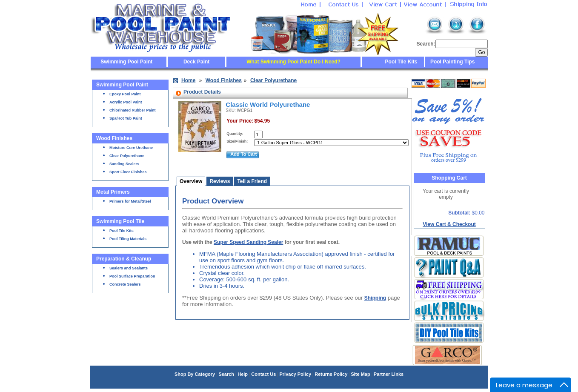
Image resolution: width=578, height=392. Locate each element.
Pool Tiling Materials (128, 239)
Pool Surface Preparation (132, 276)
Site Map (360, 374)
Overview (191, 181)
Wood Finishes (114, 138)
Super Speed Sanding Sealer (248, 242)
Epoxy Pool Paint (125, 94)
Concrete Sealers (125, 284)
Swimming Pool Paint (126, 62)
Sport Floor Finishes (128, 172)
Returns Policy (331, 374)
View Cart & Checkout (449, 224)
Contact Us (263, 374)
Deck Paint (196, 62)
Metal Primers (113, 192)
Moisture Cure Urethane (131, 148)
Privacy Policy (295, 374)
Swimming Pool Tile (120, 221)
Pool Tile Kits (401, 62)
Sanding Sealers (124, 164)
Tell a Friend (252, 181)
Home (188, 80)
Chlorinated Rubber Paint (133, 110)
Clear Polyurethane (127, 156)
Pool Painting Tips (452, 62)
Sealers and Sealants (129, 268)
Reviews (220, 181)
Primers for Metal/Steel (130, 201)
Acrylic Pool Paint (126, 102)
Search (226, 374)
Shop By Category (195, 374)
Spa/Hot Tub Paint (126, 118)
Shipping (375, 298)
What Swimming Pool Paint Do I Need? (293, 62)
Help (243, 374)
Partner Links (389, 374)
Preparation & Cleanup (124, 259)
